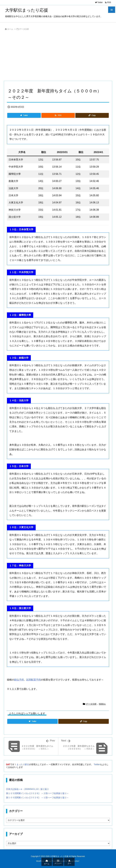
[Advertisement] (58, 57)
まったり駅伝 (23, 764)
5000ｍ (102, 704)
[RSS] (58, 115)
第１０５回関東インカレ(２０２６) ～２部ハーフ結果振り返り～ (37, 793)
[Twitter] (24, 115)
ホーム (10, 29)
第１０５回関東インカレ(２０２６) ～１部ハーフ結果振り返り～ (37, 798)
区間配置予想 (34, 680)
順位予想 (19, 680)
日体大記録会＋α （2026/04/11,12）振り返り (27, 789)
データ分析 (24, 29)
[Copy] (92, 115)
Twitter (97, 764)
